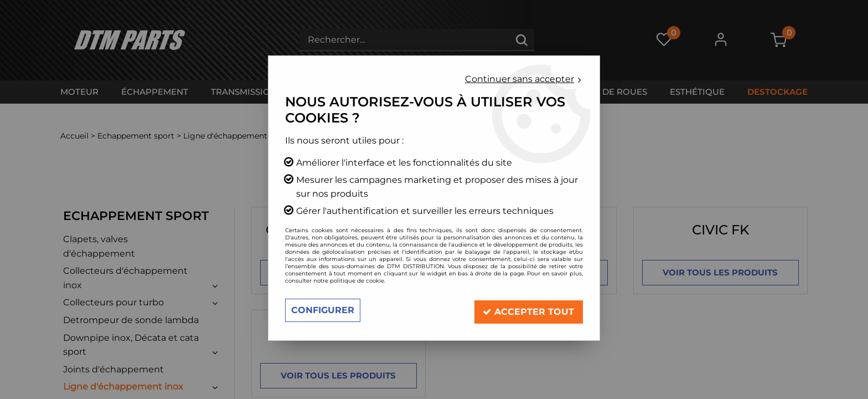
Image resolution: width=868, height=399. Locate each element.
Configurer (323, 310)
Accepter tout (528, 310)
